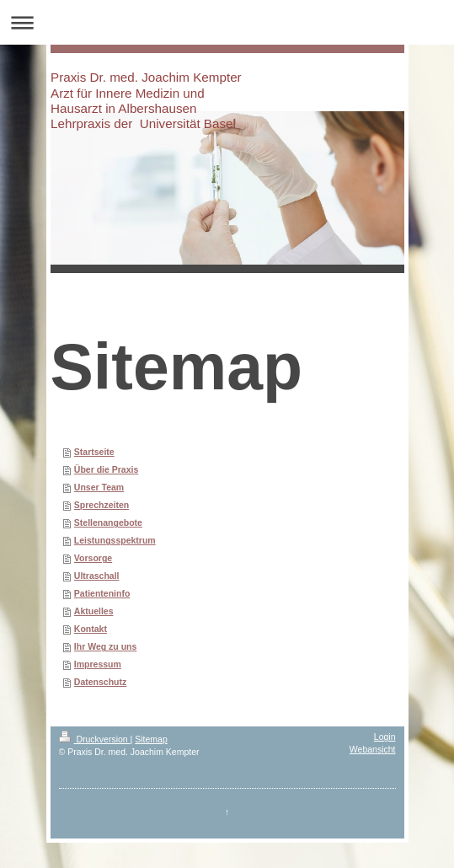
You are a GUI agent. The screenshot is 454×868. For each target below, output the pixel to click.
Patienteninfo (102, 593)
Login (385, 737)
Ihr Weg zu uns (105, 646)
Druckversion (95, 739)
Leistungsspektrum (115, 540)
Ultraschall (97, 576)
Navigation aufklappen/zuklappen (227, 22)
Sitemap (151, 739)
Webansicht (373, 749)
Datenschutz (100, 682)
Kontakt (91, 629)
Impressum (98, 664)
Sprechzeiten (101, 505)
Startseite (94, 452)
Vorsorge (93, 558)
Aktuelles (94, 611)
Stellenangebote (108, 522)
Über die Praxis (106, 469)
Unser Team (99, 487)
